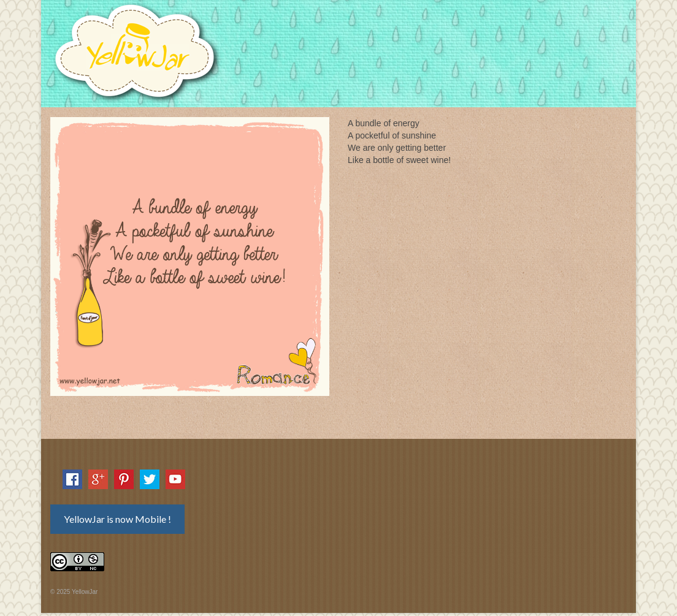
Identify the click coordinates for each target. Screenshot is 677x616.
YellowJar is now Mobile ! (117, 519)
